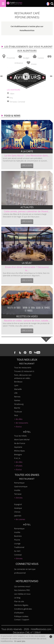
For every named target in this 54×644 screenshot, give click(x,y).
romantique (19, 483)
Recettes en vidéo (27, 316)
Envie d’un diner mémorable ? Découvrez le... (27, 269)
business (18, 536)
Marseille (18, 389)
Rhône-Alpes (19, 451)
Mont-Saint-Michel (22, 440)
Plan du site (19, 601)
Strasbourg (19, 404)
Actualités (27, 207)
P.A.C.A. (17, 458)
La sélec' (27, 263)
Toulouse (18, 412)
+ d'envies (18, 498)
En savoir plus (20, 641)
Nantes (17, 400)
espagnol (18, 504)
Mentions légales (21, 605)
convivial (18, 555)
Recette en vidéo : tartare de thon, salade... (27, 321)
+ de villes (18, 419)
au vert (17, 551)
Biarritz (17, 408)
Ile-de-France (20, 443)
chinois (17, 512)
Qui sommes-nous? (22, 586)
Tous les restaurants (23, 368)
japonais (18, 516)
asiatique (18, 508)
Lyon (16, 385)
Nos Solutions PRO (22, 590)
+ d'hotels (18, 466)
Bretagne (18, 454)
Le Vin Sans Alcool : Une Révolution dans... (27, 156)
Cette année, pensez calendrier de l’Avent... (27, 211)
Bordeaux (18, 382)
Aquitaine (18, 447)
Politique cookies (21, 616)
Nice (16, 415)
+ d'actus (18, 427)
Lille (16, 393)
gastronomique (21, 486)
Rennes (17, 397)
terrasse (18, 494)
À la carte (27, 151)
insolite (17, 490)
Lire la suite (27, 165)
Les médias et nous (22, 594)
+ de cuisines (20, 519)
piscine (17, 540)
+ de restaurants (21, 423)
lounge (17, 543)
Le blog (17, 598)
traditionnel (19, 547)
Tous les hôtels (20, 436)
